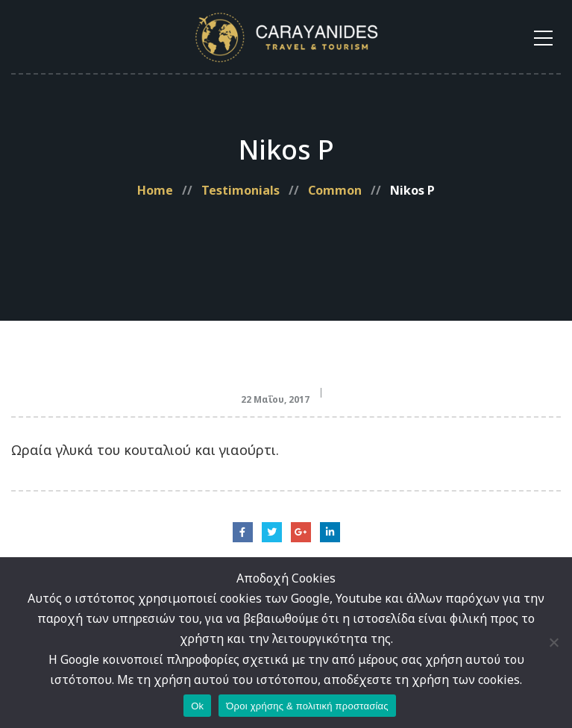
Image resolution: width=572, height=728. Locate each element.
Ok (197, 706)
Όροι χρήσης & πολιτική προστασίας (307, 706)
